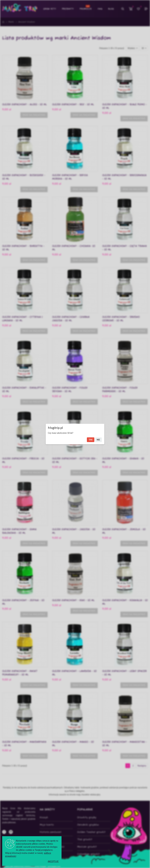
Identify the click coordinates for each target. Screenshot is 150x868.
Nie (98, 440)
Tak (91, 440)
